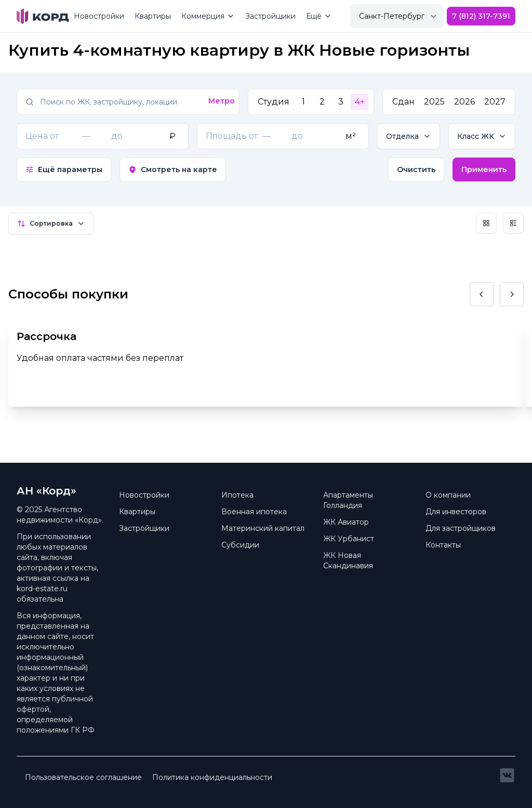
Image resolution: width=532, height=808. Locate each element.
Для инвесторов (456, 512)
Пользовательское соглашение (83, 777)
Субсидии (240, 545)
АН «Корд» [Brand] (46, 491)
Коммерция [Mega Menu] (208, 16)
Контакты (443, 545)
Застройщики (270, 16)
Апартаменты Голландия (348, 500)
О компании (448, 495)
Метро (222, 101)
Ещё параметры (64, 170)
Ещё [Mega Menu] (319, 16)
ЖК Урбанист (349, 539)
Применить (484, 170)
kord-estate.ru (42, 589)
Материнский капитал (263, 528)
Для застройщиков (461, 528)
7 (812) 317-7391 (481, 16)
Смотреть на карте (173, 170)
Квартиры (153, 16)
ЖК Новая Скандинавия (348, 561)
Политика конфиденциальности (212, 777)
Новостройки (99, 16)
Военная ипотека (254, 512)
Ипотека (237, 495)
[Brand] (43, 16)
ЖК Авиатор (346, 522)
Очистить (416, 170)
